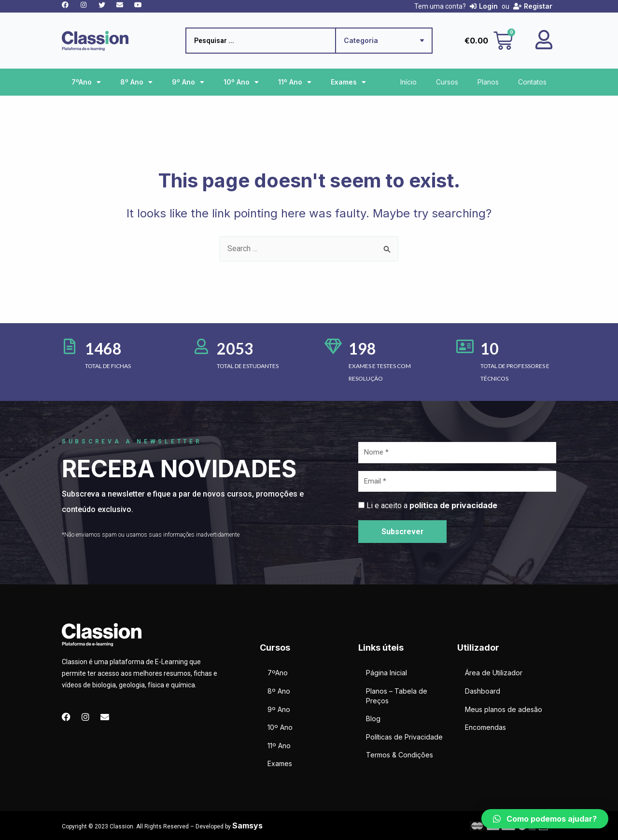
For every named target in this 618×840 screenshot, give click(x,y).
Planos (488, 82)
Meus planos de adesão (504, 709)
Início (408, 82)
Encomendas (485, 727)
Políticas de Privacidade (404, 737)
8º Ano (136, 82)
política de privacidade (453, 505)
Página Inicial (386, 673)
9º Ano (188, 82)
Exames (348, 82)
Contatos (532, 82)
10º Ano (241, 82)
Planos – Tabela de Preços (397, 696)
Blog (373, 719)
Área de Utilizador (494, 673)
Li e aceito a (432, 505)
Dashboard (483, 691)
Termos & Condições (400, 755)
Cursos (447, 82)
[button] (545, 819)
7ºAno (86, 82)
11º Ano (295, 82)
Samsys (247, 826)
